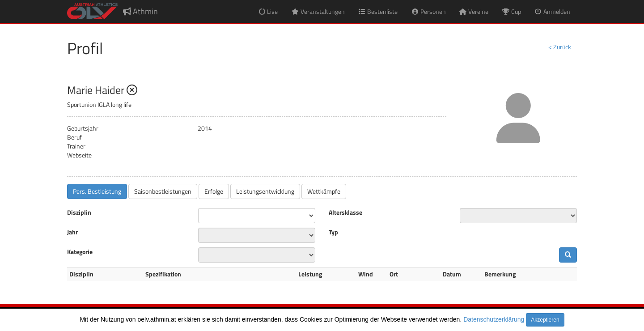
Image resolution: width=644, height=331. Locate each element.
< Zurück (560, 47)
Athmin (140, 11)
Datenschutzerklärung (494, 319)
